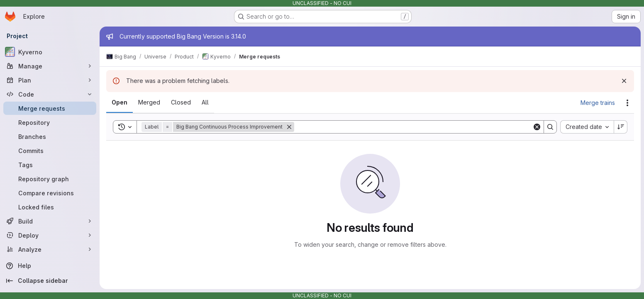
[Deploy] (50, 235)
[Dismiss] (624, 81)
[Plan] (50, 80)
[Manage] (50, 66)
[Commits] (50, 151)
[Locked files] (50, 207)
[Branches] (50, 136)
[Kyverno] (50, 52)
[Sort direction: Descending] (621, 127)
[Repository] (50, 122)
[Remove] (289, 127)
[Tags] (50, 165)
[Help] (50, 266)
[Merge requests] (50, 108)
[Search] (413, 127)
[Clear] (537, 127)
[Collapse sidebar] (50, 281)
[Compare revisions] (50, 193)
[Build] (50, 221)
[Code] (50, 94)
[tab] (120, 102)
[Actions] (627, 103)
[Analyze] (50, 249)
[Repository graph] (50, 179)
